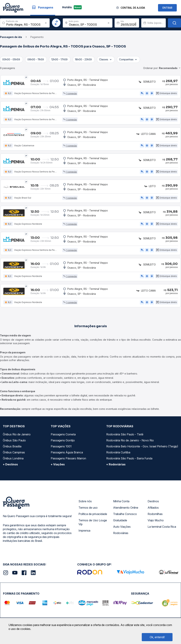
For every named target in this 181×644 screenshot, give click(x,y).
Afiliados (153, 511)
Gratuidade (120, 523)
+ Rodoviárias (116, 468)
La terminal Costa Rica (162, 530)
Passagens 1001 (61, 450)
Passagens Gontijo (63, 444)
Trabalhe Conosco (125, 517)
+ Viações (58, 468)
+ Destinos (10, 468)
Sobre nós (85, 504)
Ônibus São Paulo (14, 444)
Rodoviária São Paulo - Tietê (125, 438)
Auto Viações (122, 530)
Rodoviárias (121, 536)
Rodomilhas (155, 517)
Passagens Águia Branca (67, 456)
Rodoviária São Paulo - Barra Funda (129, 462)
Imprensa (84, 534)
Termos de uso (88, 511)
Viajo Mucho (156, 523)
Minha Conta (121, 504)
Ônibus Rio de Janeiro (17, 438)
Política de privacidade (93, 517)
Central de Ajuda (133, 8)
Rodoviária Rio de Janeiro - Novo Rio (130, 444)
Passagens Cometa (63, 438)
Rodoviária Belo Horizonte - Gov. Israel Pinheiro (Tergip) (142, 450)
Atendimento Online (126, 511)
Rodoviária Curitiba (118, 456)
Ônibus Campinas (14, 456)
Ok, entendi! (157, 637)
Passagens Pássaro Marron (68, 462)
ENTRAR (167, 8)
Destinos (153, 504)
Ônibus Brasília (12, 450)
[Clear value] (136, 23)
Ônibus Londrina (13, 462)
